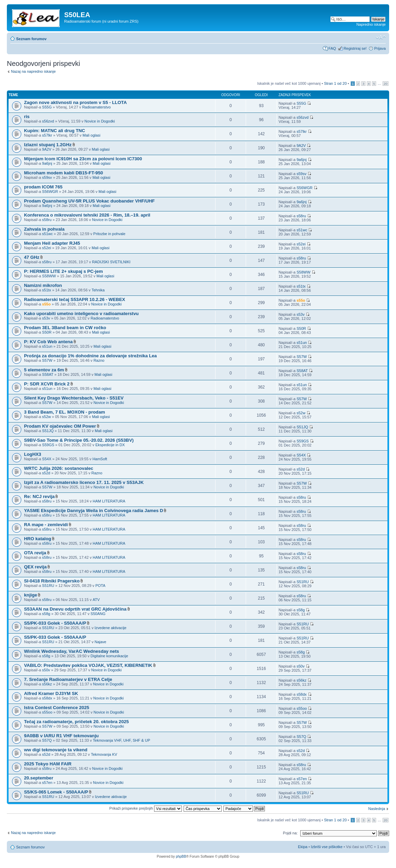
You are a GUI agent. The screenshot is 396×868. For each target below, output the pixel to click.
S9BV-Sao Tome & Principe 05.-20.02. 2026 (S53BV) (79, 440)
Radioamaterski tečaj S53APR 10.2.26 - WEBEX (75, 299)
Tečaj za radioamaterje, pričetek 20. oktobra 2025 (76, 722)
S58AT (48, 374)
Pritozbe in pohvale (109, 234)
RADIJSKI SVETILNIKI (111, 262)
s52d (46, 473)
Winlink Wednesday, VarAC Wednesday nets (72, 651)
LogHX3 (33, 454)
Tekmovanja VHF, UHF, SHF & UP (122, 740)
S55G (47, 107)
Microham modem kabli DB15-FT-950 (63, 173)
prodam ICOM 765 (43, 187)
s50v (46, 670)
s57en (47, 783)
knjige (31, 595)
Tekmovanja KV (104, 754)
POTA (100, 586)
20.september (39, 778)
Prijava (380, 48)
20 (386, 84)
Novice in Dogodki (100, 121)
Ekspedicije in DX (110, 445)
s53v (46, 318)
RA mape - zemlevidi (46, 525)
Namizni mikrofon (43, 285)
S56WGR (50, 192)
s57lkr (47, 135)
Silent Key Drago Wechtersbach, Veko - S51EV (74, 398)
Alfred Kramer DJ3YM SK (51, 693)
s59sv (47, 177)
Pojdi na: (290, 833)
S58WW (49, 276)
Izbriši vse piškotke (327, 847)
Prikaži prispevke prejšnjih (146, 808)
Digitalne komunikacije (109, 656)
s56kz (47, 684)
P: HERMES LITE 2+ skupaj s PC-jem (63, 271)
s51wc (48, 234)
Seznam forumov (31, 39)
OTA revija (35, 553)
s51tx (47, 290)
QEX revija (35, 567)
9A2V (47, 149)
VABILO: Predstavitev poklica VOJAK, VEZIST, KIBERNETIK (88, 665)
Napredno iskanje (371, 24)
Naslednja (377, 809)
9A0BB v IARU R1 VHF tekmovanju (61, 736)
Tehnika (98, 290)
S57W (47, 360)
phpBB (181, 857)
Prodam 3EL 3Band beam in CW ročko (65, 328)
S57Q (47, 740)
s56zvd (48, 121)
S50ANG (98, 614)
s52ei (47, 248)
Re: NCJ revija (39, 496)
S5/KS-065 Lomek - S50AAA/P (56, 792)
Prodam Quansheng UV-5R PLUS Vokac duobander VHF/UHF (89, 201)
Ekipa (303, 847)
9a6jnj (47, 163)
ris (27, 117)
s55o (46, 304)
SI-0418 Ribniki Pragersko (52, 581)
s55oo (47, 712)
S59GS (48, 445)
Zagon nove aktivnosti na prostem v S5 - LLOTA (75, 102)
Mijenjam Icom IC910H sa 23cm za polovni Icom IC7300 (83, 159)
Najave (100, 642)
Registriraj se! (355, 48)
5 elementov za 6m (44, 370)
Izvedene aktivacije (110, 628)
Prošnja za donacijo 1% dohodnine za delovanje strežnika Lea (90, 356)
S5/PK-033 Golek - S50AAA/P (55, 623)
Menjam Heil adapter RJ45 (52, 243)
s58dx (47, 698)
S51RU (48, 586)
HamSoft (100, 459)
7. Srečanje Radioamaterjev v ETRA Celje (68, 679)
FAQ (332, 48)
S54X (47, 459)
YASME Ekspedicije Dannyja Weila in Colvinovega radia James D (94, 511)
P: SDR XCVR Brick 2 (47, 384)
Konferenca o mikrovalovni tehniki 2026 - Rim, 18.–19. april (87, 215)
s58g (46, 614)
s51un (47, 346)
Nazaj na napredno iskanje (33, 71)
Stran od (335, 83)
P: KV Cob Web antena (48, 342)
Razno (99, 360)
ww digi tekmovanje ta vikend (56, 750)
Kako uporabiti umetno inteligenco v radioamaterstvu (81, 314)
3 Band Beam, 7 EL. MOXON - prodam (65, 412)
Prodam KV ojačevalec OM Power (60, 426)
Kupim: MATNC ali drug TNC (55, 131)
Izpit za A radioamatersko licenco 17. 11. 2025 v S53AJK (84, 482)
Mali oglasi (92, 135)
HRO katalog (38, 539)
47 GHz (32, 257)
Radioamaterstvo (96, 107)
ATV (96, 600)
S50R (47, 332)
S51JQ (48, 431)
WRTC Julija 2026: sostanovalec (59, 468)
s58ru (47, 220)
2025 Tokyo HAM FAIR (48, 764)
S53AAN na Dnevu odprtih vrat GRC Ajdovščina (75, 609)
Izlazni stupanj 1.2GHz (48, 145)
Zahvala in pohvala (44, 229)
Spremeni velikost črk (381, 37)
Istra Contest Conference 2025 (57, 708)
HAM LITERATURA (109, 501)
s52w (47, 417)
